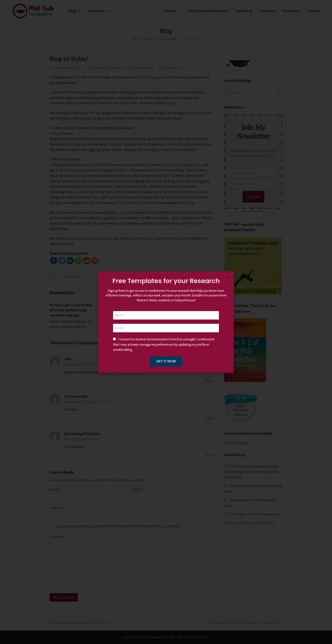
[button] (228, 277)
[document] (166, 322)
